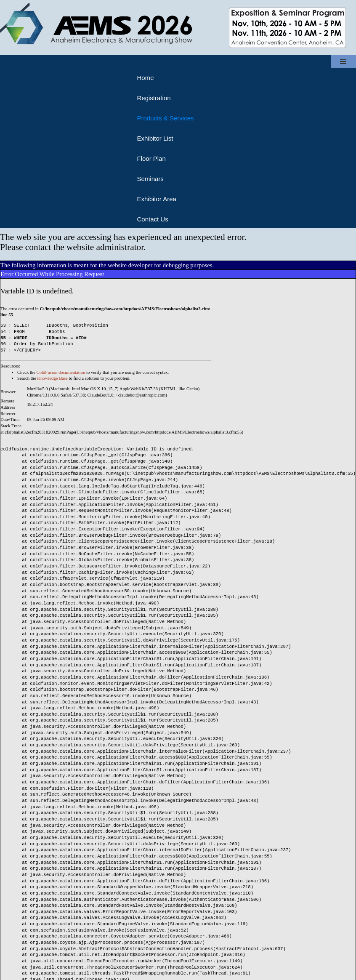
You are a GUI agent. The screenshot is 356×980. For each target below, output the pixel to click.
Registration (154, 98)
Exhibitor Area (156, 199)
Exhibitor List (155, 138)
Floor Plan (151, 158)
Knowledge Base (52, 378)
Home (145, 78)
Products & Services (165, 118)
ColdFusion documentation (61, 372)
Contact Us (152, 219)
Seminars (150, 179)
